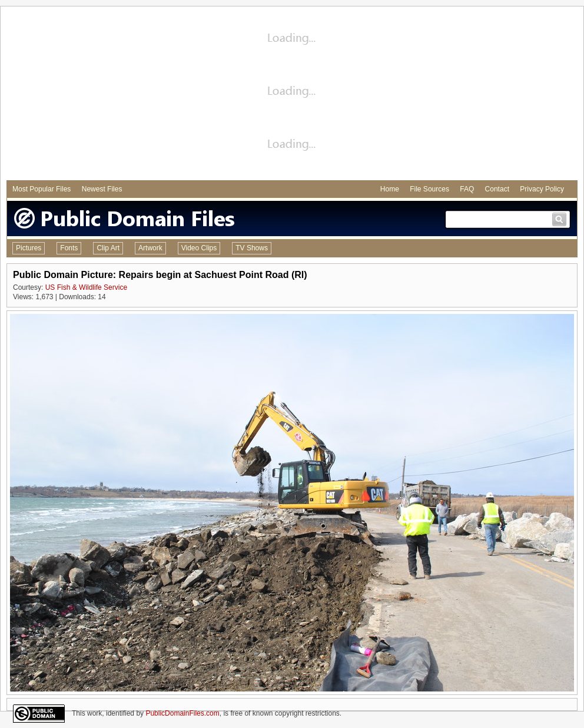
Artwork (150, 248)
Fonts (69, 248)
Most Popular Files (42, 189)
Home (390, 189)
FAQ (467, 189)
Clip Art (108, 248)
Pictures (29, 248)
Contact (497, 189)
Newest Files (102, 189)
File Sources (429, 189)
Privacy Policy (542, 189)
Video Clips (199, 248)
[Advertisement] (292, 95)
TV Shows (252, 248)
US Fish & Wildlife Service (86, 287)
